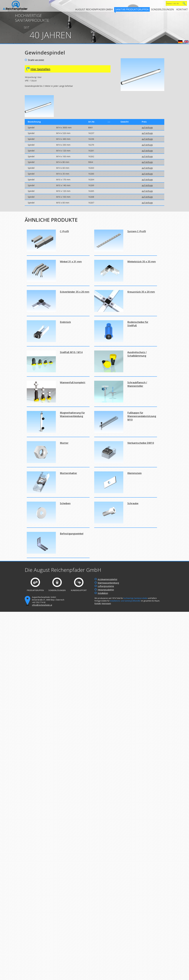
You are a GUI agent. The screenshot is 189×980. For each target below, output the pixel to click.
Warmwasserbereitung (108, 583)
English (186, 42)
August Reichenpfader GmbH (94, 9)
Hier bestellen (40, 69)
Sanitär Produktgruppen (132, 9)
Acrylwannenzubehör (108, 579)
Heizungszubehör (106, 590)
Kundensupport (79, 590)
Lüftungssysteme (106, 586)
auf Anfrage (147, 128)
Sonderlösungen (162, 9)
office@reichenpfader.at (42, 605)
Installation (103, 593)
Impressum (106, 603)
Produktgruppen (35, 590)
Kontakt (182, 9)
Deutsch (180, 42)
